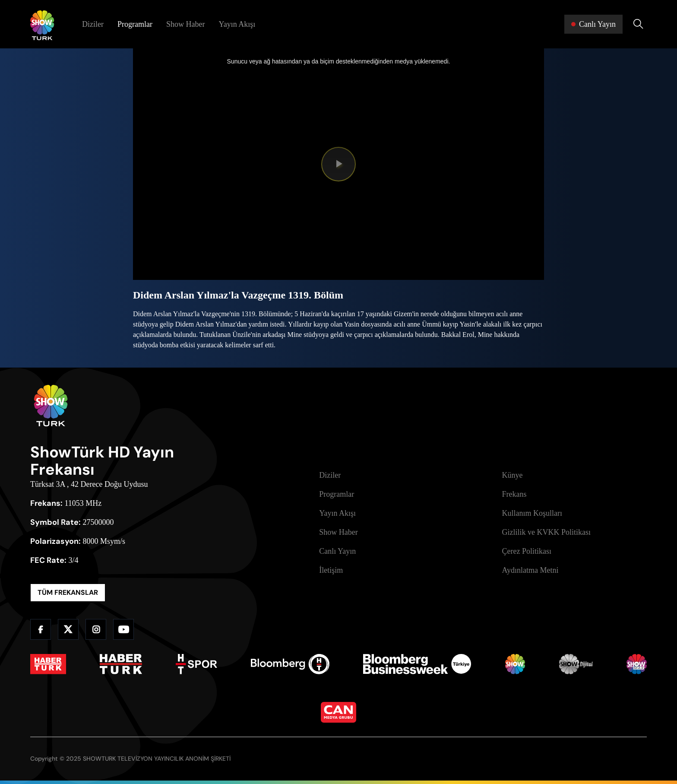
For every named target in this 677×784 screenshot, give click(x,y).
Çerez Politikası (527, 551)
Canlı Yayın (337, 551)
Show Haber (185, 24)
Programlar (135, 24)
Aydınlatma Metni (530, 570)
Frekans (514, 494)
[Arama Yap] (638, 24)
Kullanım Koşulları (532, 513)
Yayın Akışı (237, 24)
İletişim (331, 570)
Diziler (93, 24)
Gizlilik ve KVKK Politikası (547, 532)
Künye (512, 475)
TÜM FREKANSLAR (68, 592)
